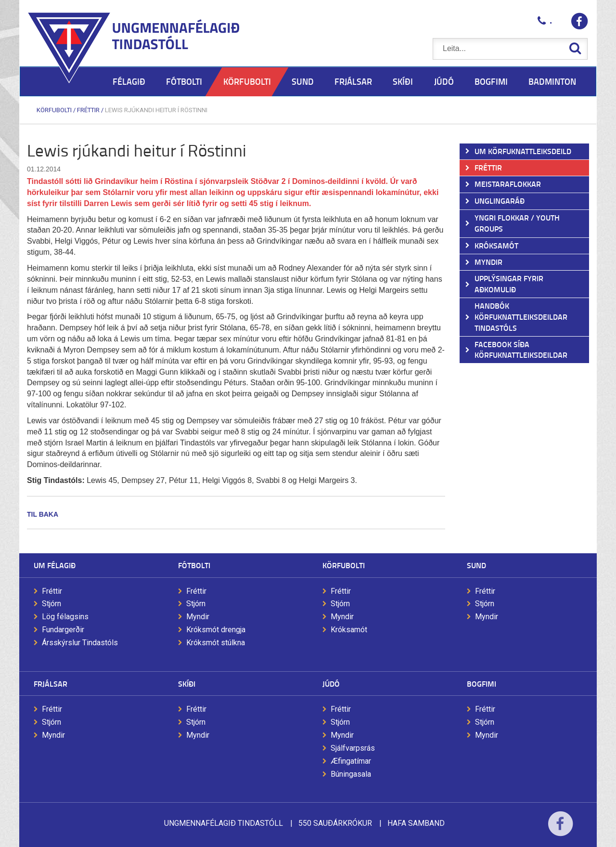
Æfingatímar (351, 761)
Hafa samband (416, 823)
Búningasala (351, 774)
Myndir (198, 617)
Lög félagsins (65, 617)
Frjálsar (51, 684)
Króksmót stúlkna (216, 643)
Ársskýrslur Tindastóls (80, 643)
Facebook (560, 830)
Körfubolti (54, 110)
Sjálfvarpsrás (353, 748)
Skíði (187, 684)
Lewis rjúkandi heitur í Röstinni (156, 110)
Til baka (43, 514)
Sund (476, 565)
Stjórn (51, 604)
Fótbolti (194, 565)
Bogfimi (481, 684)
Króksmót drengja (216, 630)
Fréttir (88, 110)
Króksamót (349, 630)
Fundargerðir (63, 630)
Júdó (331, 684)
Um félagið (55, 565)
